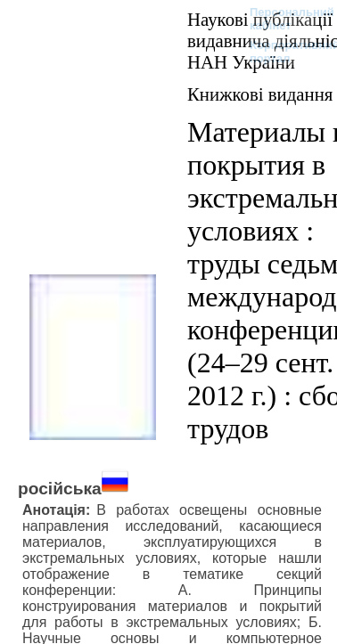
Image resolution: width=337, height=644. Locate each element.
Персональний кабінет (283, 19)
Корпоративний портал (283, 52)
